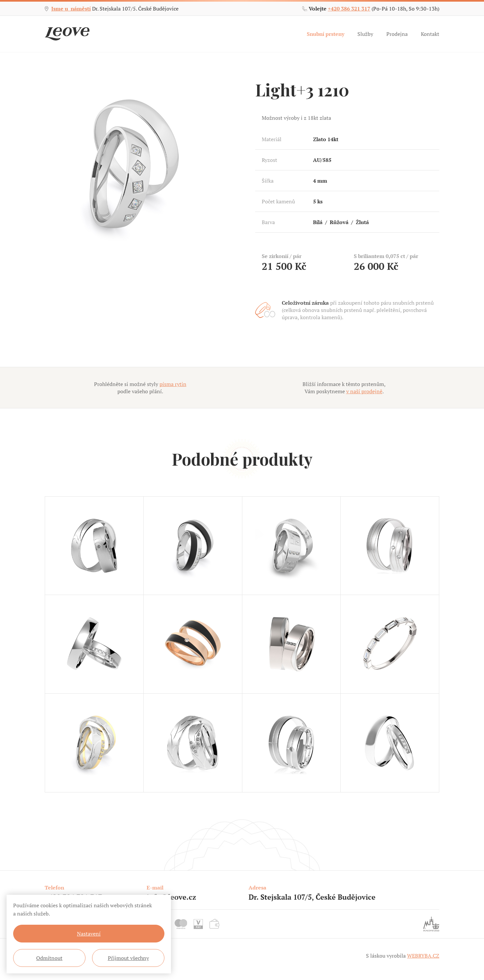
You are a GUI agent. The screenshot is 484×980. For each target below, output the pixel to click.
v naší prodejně (364, 391)
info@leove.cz (171, 897)
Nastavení (89, 934)
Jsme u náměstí (71, 9)
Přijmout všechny (128, 958)
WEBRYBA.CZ (423, 956)
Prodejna (397, 34)
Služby (365, 34)
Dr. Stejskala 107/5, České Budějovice (312, 897)
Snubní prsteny (326, 34)
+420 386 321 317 (349, 9)
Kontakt (430, 34)
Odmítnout (49, 958)
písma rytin (173, 384)
